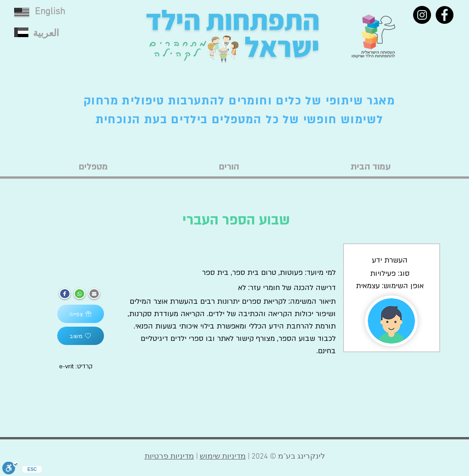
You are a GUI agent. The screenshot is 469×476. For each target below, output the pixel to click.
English (50, 12)
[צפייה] (81, 314)
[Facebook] (444, 15)
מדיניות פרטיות (169, 457)
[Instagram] (422, 15)
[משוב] (81, 336)
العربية (46, 34)
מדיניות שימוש (223, 457)
